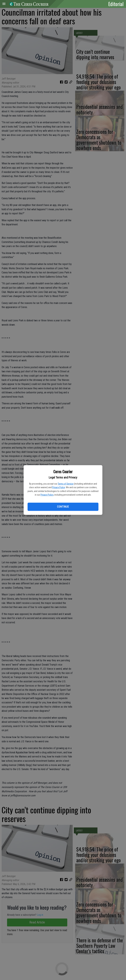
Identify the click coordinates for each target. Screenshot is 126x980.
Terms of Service (66, 484)
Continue (63, 507)
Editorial (116, 4)
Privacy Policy (59, 487)
